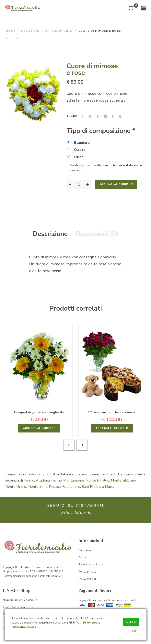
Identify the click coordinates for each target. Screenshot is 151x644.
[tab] (50, 234)
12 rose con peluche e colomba (112, 412)
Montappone (74, 480)
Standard (79, 143)
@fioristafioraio (76, 512)
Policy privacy (92, 623)
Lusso (75, 157)
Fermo (29, 480)
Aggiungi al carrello (116, 184)
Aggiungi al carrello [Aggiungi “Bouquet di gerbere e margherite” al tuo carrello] (39, 428)
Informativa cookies (24, 627)
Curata (76, 150)
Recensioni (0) (97, 234)
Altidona (43, 480)
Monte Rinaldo (97, 480)
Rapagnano (71, 487)
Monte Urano (15, 487)
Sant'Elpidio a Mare (98, 487)
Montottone (38, 487)
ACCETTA (131, 622)
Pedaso (55, 487)
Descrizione (50, 234)
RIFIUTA (135, 631)
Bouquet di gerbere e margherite (39, 412)
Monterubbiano (123, 480)
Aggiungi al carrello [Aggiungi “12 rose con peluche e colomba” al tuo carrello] (112, 428)
